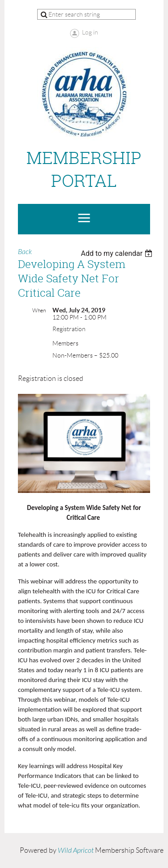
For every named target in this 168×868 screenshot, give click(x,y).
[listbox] (118, 253)
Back (25, 252)
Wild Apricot (76, 851)
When (39, 310)
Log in (90, 32)
